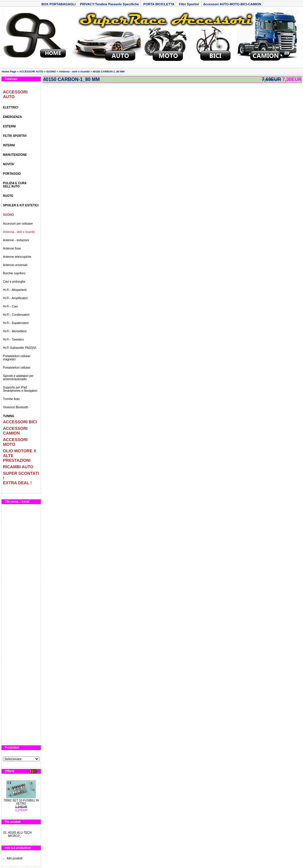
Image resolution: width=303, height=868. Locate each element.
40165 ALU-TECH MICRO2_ (20, 834)
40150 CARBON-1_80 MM (109, 72)
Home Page (9, 72)
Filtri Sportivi (189, 4)
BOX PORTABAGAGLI (58, 4)
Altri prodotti (15, 858)
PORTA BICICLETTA (159, 4)
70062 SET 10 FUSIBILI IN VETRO (21, 802)
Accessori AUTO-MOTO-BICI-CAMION (232, 4)
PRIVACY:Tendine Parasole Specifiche (109, 4)
